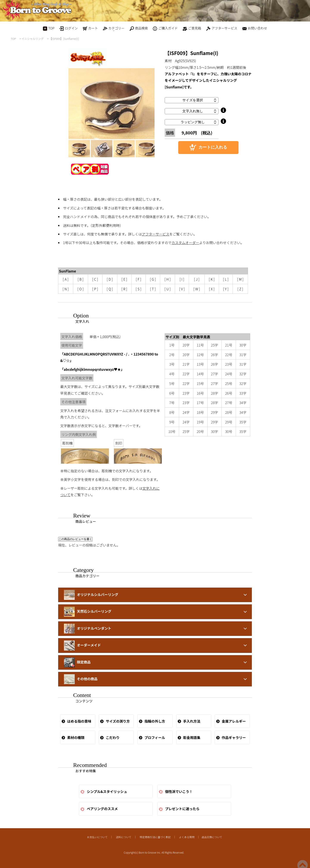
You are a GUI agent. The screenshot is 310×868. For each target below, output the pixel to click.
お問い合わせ (255, 28)
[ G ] (153, 279)
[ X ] (212, 289)
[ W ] (197, 289)
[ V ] (182, 289)
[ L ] (226, 279)
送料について (124, 837)
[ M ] (240, 279)
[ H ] (168, 279)
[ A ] (66, 279)
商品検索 (139, 28)
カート (90, 28)
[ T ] (153, 289)
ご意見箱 (192, 28)
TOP (49, 28)
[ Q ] (110, 289)
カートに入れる (208, 148)
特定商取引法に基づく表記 (155, 837)
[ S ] (138, 289)
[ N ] (66, 289)
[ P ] (95, 289)
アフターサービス (222, 28)
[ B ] (80, 279)
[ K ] (212, 279)
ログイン (69, 28)
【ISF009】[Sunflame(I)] (64, 39)
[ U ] (167, 289)
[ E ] (124, 279)
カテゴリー (114, 29)
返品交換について (212, 837)
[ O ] (80, 289)
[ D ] (110, 279)
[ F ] (138, 279)
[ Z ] (240, 289)
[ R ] (124, 289)
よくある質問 (187, 837)
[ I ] (182, 279)
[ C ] (95, 279)
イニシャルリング (33, 39)
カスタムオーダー (185, 243)
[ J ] (197, 279)
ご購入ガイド (165, 28)
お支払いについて (97, 837)
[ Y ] (226, 289)
